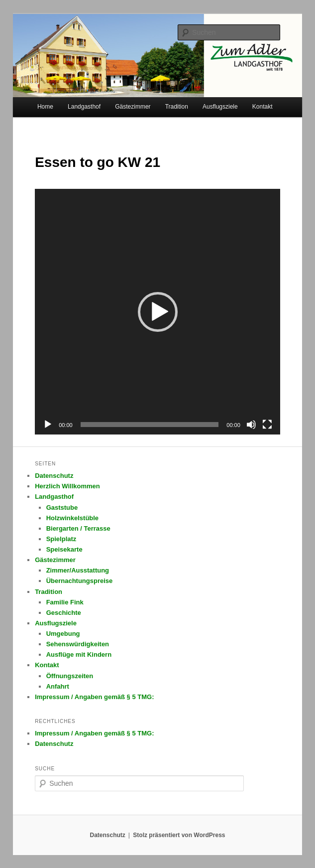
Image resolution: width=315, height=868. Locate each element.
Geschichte (64, 613)
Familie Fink (65, 602)
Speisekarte (64, 549)
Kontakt (262, 107)
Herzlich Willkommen (67, 486)
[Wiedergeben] (48, 425)
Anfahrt (58, 686)
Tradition (177, 107)
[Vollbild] (267, 425)
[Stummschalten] (251, 425)
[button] (158, 312)
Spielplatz (61, 539)
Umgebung (63, 634)
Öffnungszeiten (70, 676)
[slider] (150, 425)
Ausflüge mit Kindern (79, 654)
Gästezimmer (133, 107)
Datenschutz (54, 476)
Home (45, 107)
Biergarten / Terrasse (78, 528)
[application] (157, 312)
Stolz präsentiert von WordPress (179, 835)
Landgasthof (84, 107)
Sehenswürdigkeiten (78, 644)
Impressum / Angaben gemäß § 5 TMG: (94, 697)
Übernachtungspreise (80, 581)
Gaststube (62, 507)
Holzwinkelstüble (72, 518)
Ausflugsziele (220, 107)
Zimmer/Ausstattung (78, 570)
